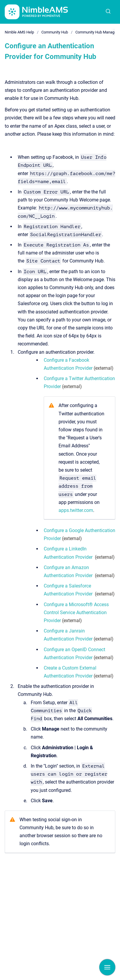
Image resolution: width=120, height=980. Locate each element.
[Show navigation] (107, 967)
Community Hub (55, 32)
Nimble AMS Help (19, 32)
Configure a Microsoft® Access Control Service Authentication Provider (76, 612)
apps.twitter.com (76, 510)
